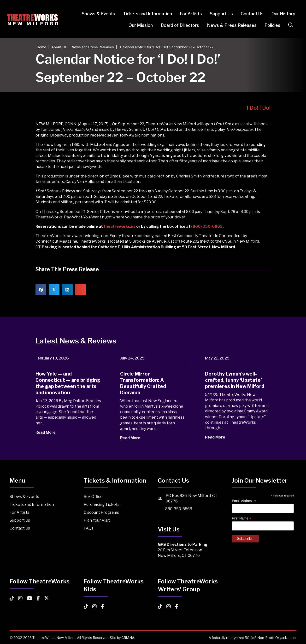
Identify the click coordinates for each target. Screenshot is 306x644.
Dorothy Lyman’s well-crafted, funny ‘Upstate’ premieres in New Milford (235, 380)
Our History (281, 14)
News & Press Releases (229, 25)
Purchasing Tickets (102, 504)
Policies (270, 25)
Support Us (219, 14)
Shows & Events (96, 14)
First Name (242, 518)
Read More (49, 432)
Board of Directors (177, 25)
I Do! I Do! (259, 108)
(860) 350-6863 (207, 226)
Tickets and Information (145, 14)
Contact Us (250, 14)
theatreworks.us (120, 226)
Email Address (244, 501)
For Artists (188, 14)
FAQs (88, 528)
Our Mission (138, 25)
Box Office (93, 497)
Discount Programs (101, 512)
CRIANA (128, 638)
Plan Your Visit (97, 520)
